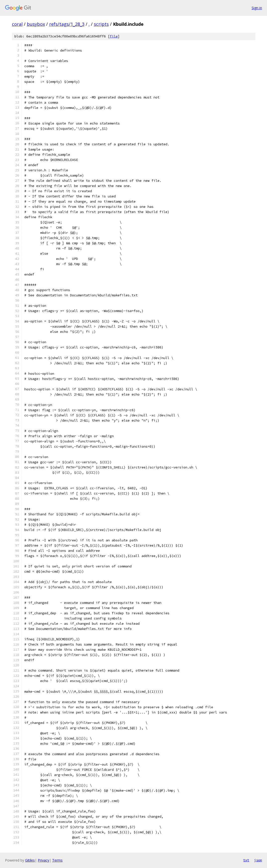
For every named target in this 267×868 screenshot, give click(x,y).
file (114, 36)
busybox (36, 24)
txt (246, 860)
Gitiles (30, 860)
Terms (57, 860)
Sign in (257, 8)
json (258, 860)
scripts (101, 24)
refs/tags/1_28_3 (67, 24)
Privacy (43, 860)
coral (17, 24)
